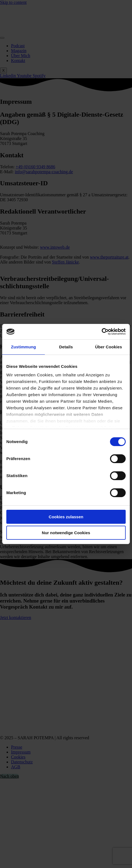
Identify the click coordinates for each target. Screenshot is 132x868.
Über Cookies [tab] (109, 347)
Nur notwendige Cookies (66, 533)
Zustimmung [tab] (24, 347)
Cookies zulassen (66, 517)
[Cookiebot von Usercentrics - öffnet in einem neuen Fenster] (102, 332)
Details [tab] (66, 347)
